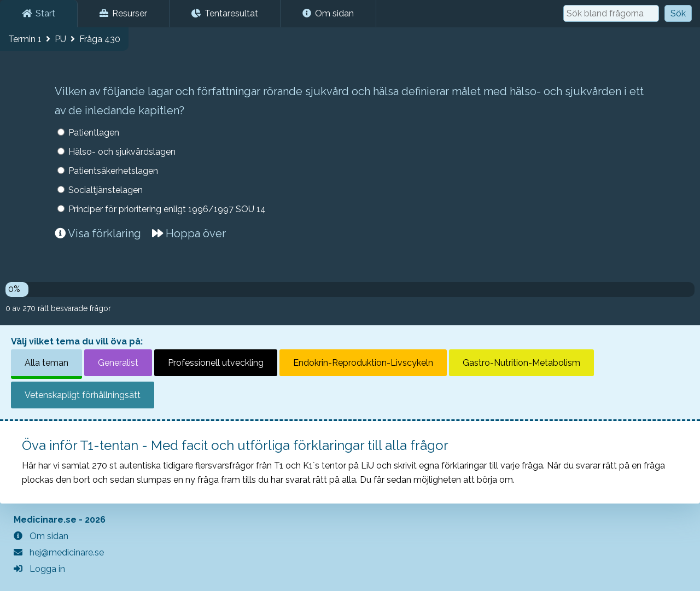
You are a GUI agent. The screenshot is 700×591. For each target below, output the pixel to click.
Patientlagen (94, 133)
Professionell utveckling (216, 363)
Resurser (123, 13)
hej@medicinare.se (59, 552)
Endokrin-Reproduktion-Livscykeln (363, 363)
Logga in (39, 569)
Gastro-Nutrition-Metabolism (521, 363)
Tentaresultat (225, 13)
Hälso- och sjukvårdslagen (122, 152)
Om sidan (328, 13)
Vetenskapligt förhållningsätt (83, 395)
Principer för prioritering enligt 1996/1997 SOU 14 (167, 209)
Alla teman (46, 363)
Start (39, 13)
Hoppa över (189, 233)
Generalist (118, 363)
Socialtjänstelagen (106, 190)
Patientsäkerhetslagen (113, 171)
